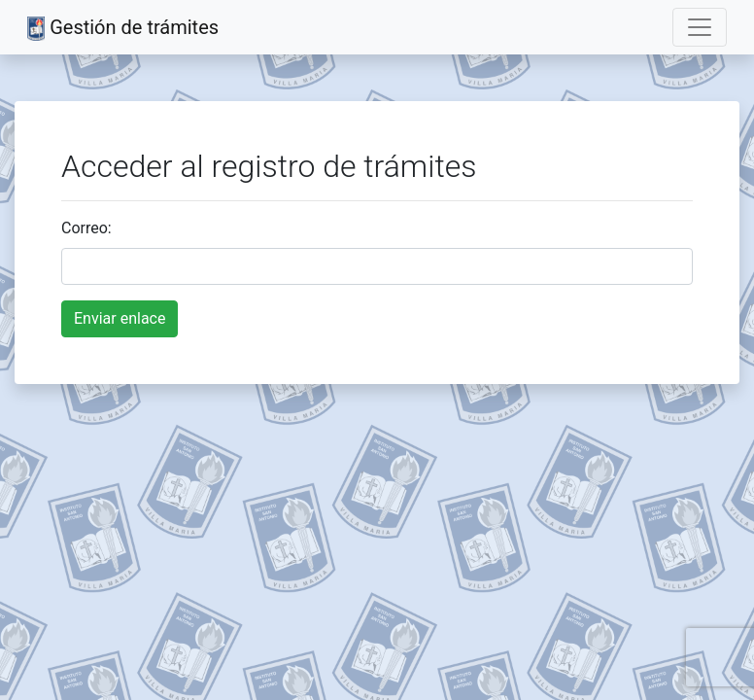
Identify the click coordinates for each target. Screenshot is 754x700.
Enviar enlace (120, 318)
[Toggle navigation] (700, 27)
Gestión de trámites (123, 28)
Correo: (86, 228)
